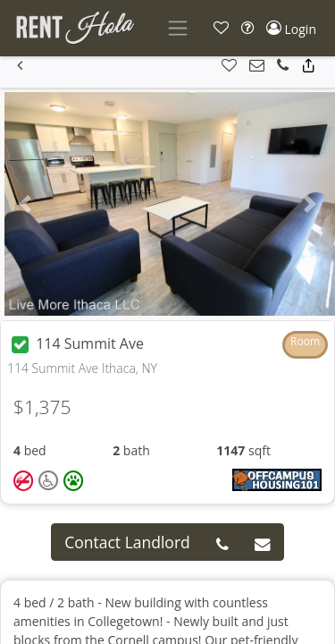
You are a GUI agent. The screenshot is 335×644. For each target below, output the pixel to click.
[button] (221, 28)
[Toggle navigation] (177, 28)
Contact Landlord (127, 542)
